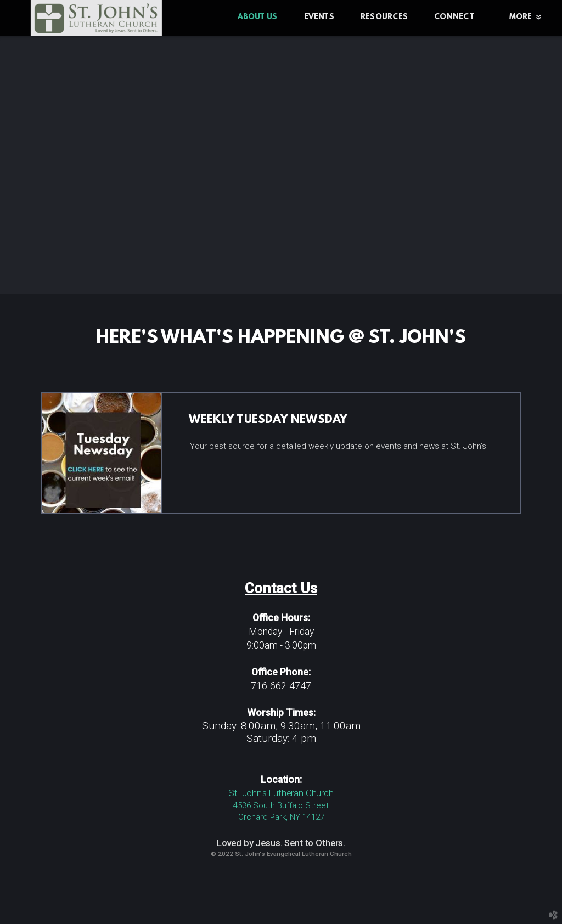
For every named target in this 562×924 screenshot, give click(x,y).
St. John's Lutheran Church (281, 793)
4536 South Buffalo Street (281, 805)
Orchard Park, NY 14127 (281, 817)
